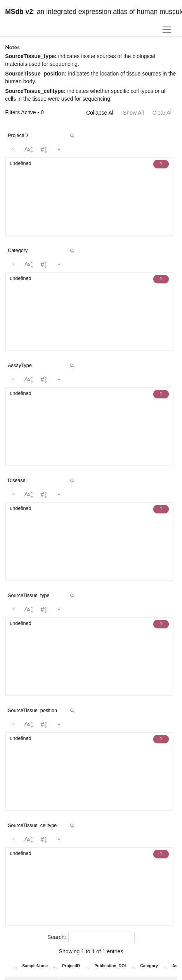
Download (133, 684)
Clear (137, 420)
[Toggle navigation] (166, 30)
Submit (163, 420)
